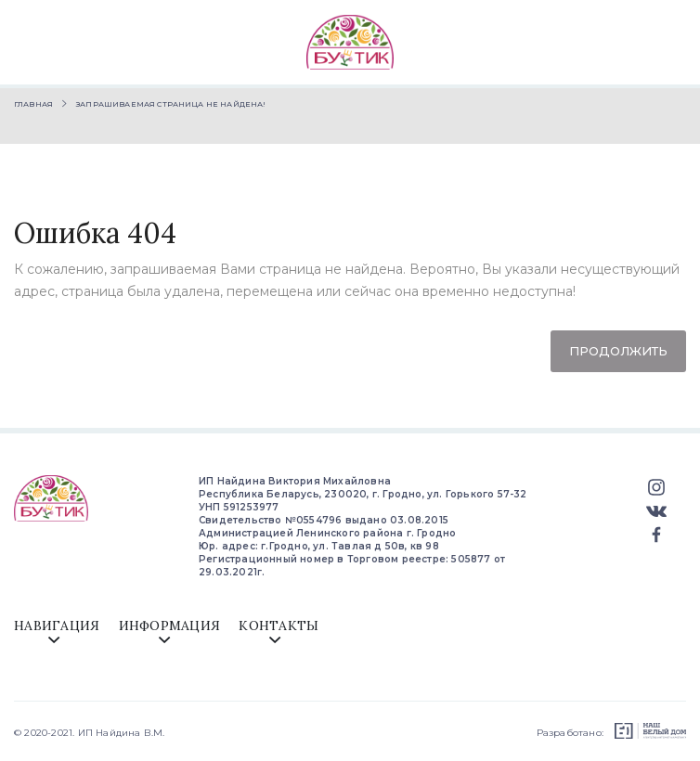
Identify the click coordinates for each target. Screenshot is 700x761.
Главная (33, 104)
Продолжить (618, 351)
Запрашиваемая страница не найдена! (171, 104)
